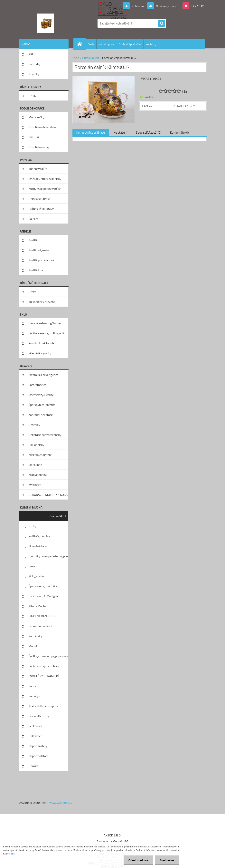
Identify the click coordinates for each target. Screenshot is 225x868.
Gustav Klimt (58, 516)
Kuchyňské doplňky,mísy (45, 189)
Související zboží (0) (149, 132)
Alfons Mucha (38, 606)
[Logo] (46, 23)
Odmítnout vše (138, 860)
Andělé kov (36, 270)
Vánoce (33, 686)
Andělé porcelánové (41, 260)
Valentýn (34, 696)
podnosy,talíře (38, 169)
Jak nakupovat (107, 44)
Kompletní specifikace (91, 132)
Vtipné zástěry (38, 746)
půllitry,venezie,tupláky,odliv (47, 333)
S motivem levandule (42, 127)
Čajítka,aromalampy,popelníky (48, 656)
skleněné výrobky (40, 353)
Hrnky (33, 96)
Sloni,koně (35, 465)
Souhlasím (167, 860)
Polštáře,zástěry (39, 536)
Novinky (34, 74)
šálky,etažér (36, 576)
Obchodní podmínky (130, 44)
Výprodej (34, 64)
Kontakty (151, 44)
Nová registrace (166, 6)
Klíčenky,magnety (40, 455)
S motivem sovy (39, 147)
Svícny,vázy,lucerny (41, 395)
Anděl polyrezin (39, 250)
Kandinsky (35, 636)
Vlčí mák (34, 137)
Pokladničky (36, 445)
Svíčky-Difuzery (39, 716)
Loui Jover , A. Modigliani (44, 596)
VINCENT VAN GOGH (42, 616)
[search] (162, 24)
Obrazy (33, 766)
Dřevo (33, 292)
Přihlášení (138, 6)
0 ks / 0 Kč (197, 6)
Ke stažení (120, 132)
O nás (91, 44)
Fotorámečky (37, 385)
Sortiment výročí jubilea (44, 666)
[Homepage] (81, 44)
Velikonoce (36, 726)
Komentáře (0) (179, 132)
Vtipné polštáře (39, 756)
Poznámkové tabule (42, 343)
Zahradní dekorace (41, 415)
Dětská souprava (40, 199)
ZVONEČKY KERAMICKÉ (44, 676)
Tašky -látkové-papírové (44, 706)
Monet (33, 646)
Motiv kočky (36, 117)
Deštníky (34, 425)
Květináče (35, 485)
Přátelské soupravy (41, 209)
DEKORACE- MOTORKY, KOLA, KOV (48, 496)
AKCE (32, 54)
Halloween (36, 736)
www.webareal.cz (61, 803)
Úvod (76, 58)
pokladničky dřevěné (42, 302)
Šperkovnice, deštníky (43, 586)
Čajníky (33, 219)
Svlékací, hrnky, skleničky (45, 179)
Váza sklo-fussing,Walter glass (45, 325)
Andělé (33, 240)
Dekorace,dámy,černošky (45, 435)
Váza (32, 566)
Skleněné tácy (38, 546)
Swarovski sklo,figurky (43, 375)
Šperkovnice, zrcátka (42, 405)
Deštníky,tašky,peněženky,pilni (49, 556)
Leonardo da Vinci (40, 626)
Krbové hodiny (38, 475)
